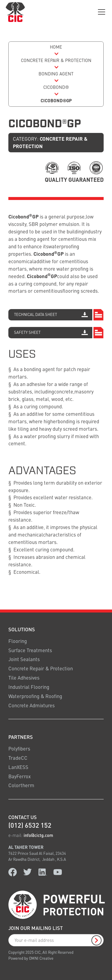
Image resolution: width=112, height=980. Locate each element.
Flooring (18, 641)
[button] (101, 12)
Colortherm (21, 785)
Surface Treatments (30, 650)
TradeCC (18, 758)
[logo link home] (15, 12)
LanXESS (18, 767)
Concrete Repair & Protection (41, 668)
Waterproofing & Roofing (35, 696)
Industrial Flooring (29, 687)
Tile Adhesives (24, 678)
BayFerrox (20, 776)
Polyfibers (19, 749)
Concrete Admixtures (32, 705)
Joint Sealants (24, 659)
